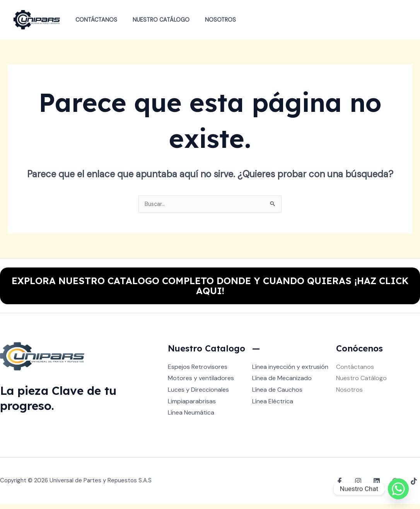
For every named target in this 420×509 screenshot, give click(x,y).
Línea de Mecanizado (282, 383)
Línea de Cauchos (277, 395)
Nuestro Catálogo (155, 20)
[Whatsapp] (398, 489)
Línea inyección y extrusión (290, 372)
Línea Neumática (191, 417)
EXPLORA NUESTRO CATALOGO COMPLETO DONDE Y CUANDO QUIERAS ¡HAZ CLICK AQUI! (210, 288)
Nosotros (210, 20)
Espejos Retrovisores (198, 372)
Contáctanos (94, 20)
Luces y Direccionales (198, 395)
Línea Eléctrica (273, 406)
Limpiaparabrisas (192, 406)
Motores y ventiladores (201, 383)
